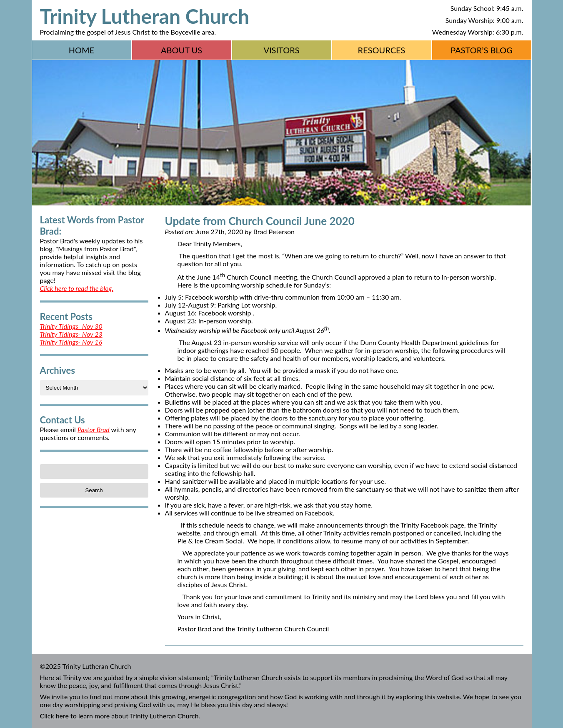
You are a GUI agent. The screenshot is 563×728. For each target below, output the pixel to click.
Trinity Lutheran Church (145, 16)
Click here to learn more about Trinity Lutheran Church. (120, 716)
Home (81, 50)
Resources (382, 50)
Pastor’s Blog (482, 50)
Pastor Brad (94, 429)
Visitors (281, 50)
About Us (181, 50)
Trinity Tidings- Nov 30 (71, 326)
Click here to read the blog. (77, 288)
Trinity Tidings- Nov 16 (71, 342)
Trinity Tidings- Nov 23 (71, 334)
